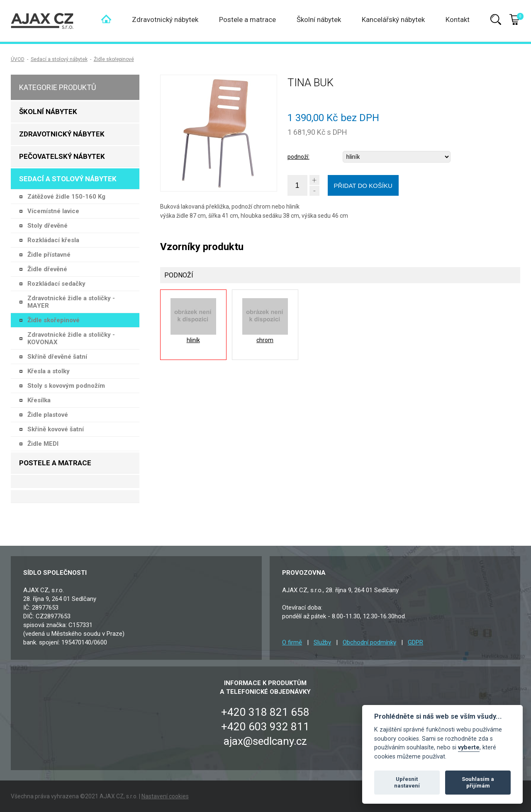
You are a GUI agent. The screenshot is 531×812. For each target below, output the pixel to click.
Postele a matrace (247, 19)
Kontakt (458, 19)
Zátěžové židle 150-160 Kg (66, 197)
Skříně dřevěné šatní (57, 357)
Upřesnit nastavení (407, 782)
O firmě (292, 642)
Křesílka (39, 400)
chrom (265, 340)
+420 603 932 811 (265, 727)
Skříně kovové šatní (56, 429)
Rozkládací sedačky (56, 284)
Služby (322, 642)
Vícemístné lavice (53, 211)
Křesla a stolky (49, 371)
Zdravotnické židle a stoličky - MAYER (71, 302)
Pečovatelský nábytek (62, 156)
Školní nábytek (319, 19)
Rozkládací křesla (53, 240)
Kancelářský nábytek (393, 19)
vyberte (469, 748)
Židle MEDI (43, 444)
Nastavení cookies (165, 796)
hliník (193, 340)
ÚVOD (18, 59)
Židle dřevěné (47, 269)
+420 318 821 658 (265, 712)
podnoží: (298, 157)
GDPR (415, 642)
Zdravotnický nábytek (165, 19)
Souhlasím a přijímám (478, 782)
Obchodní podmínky (369, 642)
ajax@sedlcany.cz (265, 741)
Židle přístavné (49, 255)
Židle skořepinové (114, 59)
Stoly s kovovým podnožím (66, 386)
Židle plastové (48, 415)
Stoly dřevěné (47, 226)
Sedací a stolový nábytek (59, 59)
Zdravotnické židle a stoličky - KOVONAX (71, 338)
